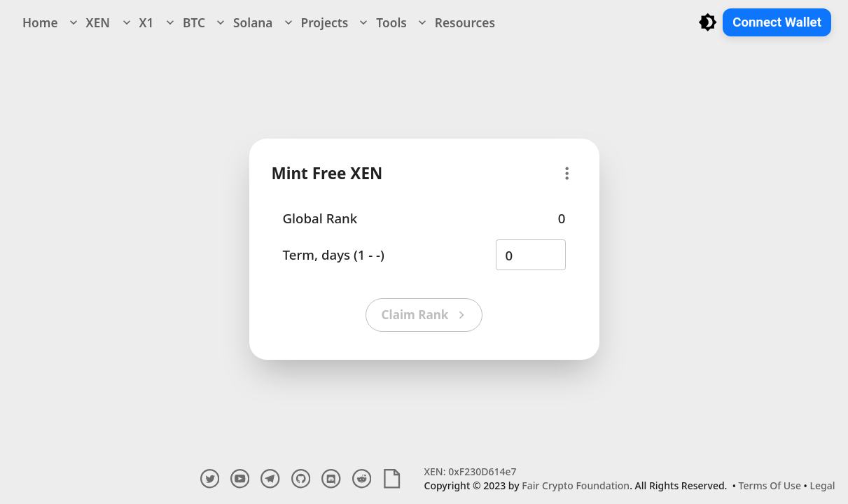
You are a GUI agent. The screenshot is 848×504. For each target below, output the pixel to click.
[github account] (301, 478)
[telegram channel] (270, 478)
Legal (823, 485)
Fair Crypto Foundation (576, 485)
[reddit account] (362, 478)
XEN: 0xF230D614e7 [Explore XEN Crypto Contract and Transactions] (471, 471)
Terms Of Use (770, 485)
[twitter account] (210, 478)
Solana (243, 22)
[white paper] (392, 478)
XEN (88, 22)
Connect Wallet (777, 22)
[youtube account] (240, 478)
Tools (381, 22)
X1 (137, 22)
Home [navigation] (40, 22)
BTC (184, 22)
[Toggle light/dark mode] (708, 22)
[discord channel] (331, 478)
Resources (455, 22)
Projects (315, 22)
